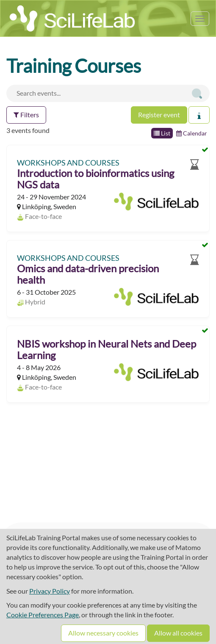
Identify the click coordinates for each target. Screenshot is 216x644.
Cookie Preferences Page (43, 615)
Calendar (192, 133)
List (162, 133)
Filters (26, 115)
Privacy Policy (50, 591)
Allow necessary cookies (103, 633)
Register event (159, 115)
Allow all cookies (178, 633)
